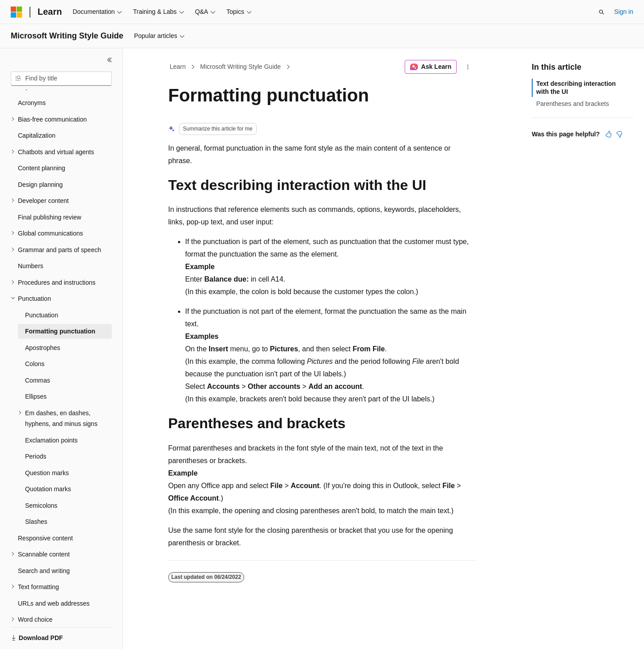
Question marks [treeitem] (47, 442)
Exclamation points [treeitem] (51, 409)
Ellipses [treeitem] (36, 366)
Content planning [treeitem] (42, 137)
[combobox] (61, 79)
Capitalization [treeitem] (37, 105)
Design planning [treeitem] (40, 154)
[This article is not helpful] (619, 134)
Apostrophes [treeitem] (43, 317)
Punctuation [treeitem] (42, 284)
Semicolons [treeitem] (41, 475)
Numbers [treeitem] (31, 235)
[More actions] (468, 67)
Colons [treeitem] (35, 333)
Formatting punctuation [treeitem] (60, 300)
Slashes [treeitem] (36, 491)
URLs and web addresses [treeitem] (54, 573)
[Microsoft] (17, 12)
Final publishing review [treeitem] (50, 186)
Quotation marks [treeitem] (48, 458)
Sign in (624, 12)
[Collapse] (110, 60)
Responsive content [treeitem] (45, 507)
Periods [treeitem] (36, 426)
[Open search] (602, 12)
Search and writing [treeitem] (44, 540)
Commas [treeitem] (38, 350)
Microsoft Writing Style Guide (241, 67)
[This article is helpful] (609, 134)
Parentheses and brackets (573, 104)
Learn (178, 67)
